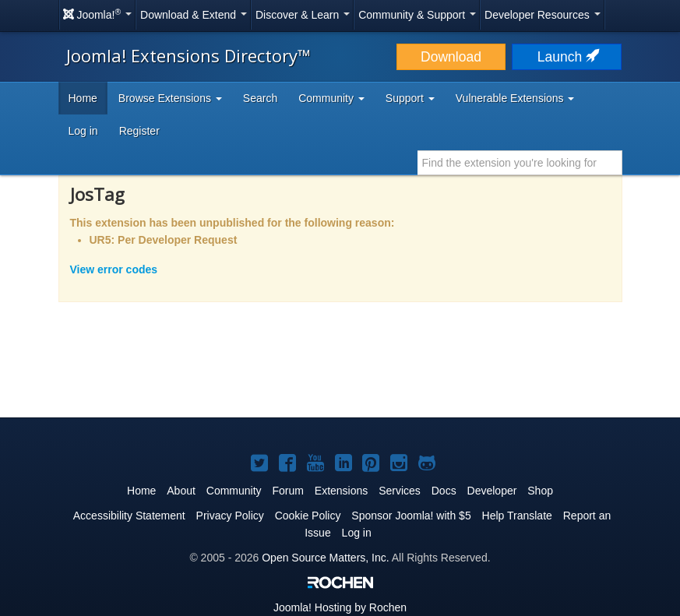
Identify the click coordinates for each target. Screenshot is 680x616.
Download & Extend (194, 15)
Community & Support (417, 15)
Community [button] (331, 98)
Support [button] (410, 98)
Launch (567, 57)
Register (139, 131)
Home (83, 98)
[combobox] (520, 163)
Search (260, 98)
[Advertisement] (340, 370)
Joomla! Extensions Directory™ (188, 55)
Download (451, 57)
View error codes (114, 269)
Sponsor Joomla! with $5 (411, 516)
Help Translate (517, 516)
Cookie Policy (308, 516)
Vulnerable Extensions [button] (515, 98)
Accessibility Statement (129, 516)
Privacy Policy (230, 516)
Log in (83, 131)
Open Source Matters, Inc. (325, 558)
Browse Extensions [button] (170, 98)
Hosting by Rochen (340, 607)
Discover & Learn (303, 15)
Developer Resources (543, 15)
